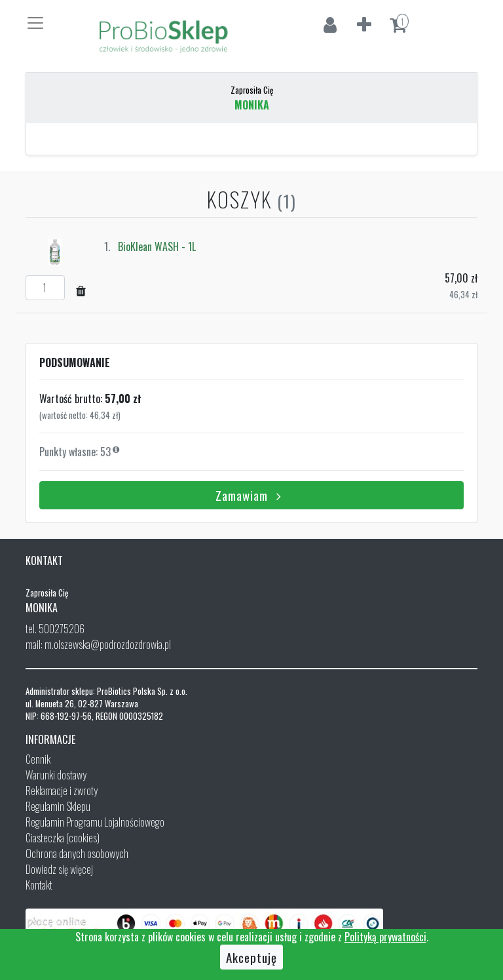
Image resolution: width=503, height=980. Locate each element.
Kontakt (39, 885)
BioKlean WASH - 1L (157, 246)
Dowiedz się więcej (59, 869)
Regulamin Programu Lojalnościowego (95, 822)
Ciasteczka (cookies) (63, 838)
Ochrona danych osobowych (77, 853)
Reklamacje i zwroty (62, 791)
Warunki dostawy (56, 775)
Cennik (38, 759)
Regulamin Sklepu (58, 806)
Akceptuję (251, 957)
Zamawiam (251, 495)
